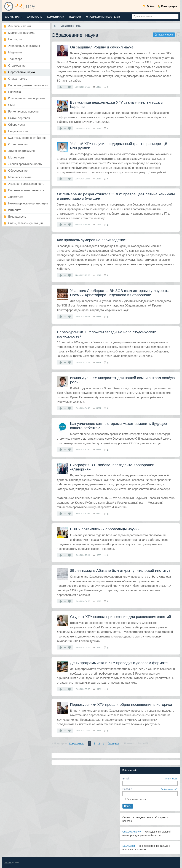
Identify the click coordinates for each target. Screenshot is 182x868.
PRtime (8, 863)
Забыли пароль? (169, 789)
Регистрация (171, 779)
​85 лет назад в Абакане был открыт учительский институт (120, 570)
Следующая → (76, 743)
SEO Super (129, 846)
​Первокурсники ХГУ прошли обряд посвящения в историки (121, 704)
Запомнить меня (136, 799)
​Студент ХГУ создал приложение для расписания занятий (121, 617)
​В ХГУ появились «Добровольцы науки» (105, 529)
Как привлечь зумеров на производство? (92, 240)
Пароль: (127, 789)
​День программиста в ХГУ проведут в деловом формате (119, 663)
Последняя (113, 743)
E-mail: (126, 779)
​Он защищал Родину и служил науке (102, 47)
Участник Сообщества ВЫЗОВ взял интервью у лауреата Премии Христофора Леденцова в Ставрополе (120, 293)
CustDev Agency (132, 832)
